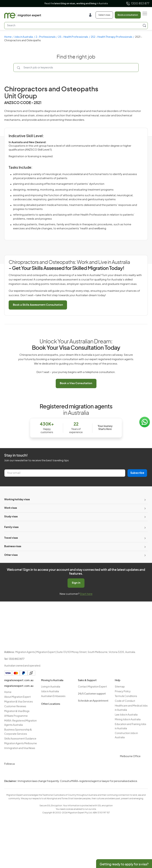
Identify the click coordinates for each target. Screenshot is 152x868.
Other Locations (51, 704)
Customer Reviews (15, 707)
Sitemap (120, 687)
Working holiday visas (17, 500)
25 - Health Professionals (73, 37)
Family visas (11, 527)
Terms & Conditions (126, 696)
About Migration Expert (17, 697)
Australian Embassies (53, 696)
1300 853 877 (138, 4)
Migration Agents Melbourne (21, 744)
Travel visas (11, 538)
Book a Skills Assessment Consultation (38, 305)
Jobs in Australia (24, 37)
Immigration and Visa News (20, 748)
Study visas (11, 517)
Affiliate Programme (16, 716)
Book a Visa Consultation (76, 383)
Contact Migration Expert (92, 687)
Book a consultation (128, 15)
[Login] (92, 15)
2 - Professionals (46, 37)
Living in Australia (51, 687)
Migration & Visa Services (19, 702)
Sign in (76, 583)
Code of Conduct (125, 701)
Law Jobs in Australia (126, 715)
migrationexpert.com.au (19, 680)
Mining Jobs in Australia (128, 720)
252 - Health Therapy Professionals (112, 37)
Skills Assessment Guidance (20, 739)
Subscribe (137, 473)
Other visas (11, 555)
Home (8, 37)
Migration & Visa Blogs (17, 711)
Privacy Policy (123, 692)
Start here (86, 594)
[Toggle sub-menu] (145, 500)
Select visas (104, 15)
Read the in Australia (76, 4)
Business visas (13, 546)
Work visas (11, 508)
